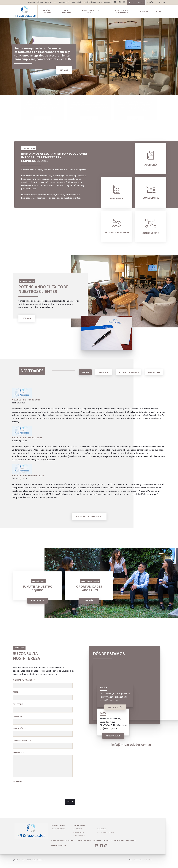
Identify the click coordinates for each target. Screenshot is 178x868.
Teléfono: (19, 704)
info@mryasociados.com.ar (131, 745)
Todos (85, 372)
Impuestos (102, 829)
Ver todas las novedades (89, 516)
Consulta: (19, 752)
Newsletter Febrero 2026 (28, 476)
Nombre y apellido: (24, 680)
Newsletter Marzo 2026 (27, 438)
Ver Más (27, 318)
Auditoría (78, 829)
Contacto (159, 11)
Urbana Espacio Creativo (143, 860)
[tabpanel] (89, 56)
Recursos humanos (106, 832)
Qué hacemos (66, 11)
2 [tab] (169, 91)
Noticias (145, 11)
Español (151, 2)
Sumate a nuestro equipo (91, 11)
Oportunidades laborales (122, 11)
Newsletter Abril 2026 (26, 400)
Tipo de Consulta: (23, 740)
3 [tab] (173, 91)
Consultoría (79, 832)
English (161, 2)
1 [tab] (165, 91)
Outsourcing (79, 836)
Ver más (64, 70)
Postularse (38, 601)
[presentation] (34, 790)
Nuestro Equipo (58, 829)
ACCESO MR (131, 841)
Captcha (18, 782)
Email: (17, 692)
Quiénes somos (47, 11)
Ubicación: (20, 728)
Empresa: (18, 716)
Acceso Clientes (58, 845)
